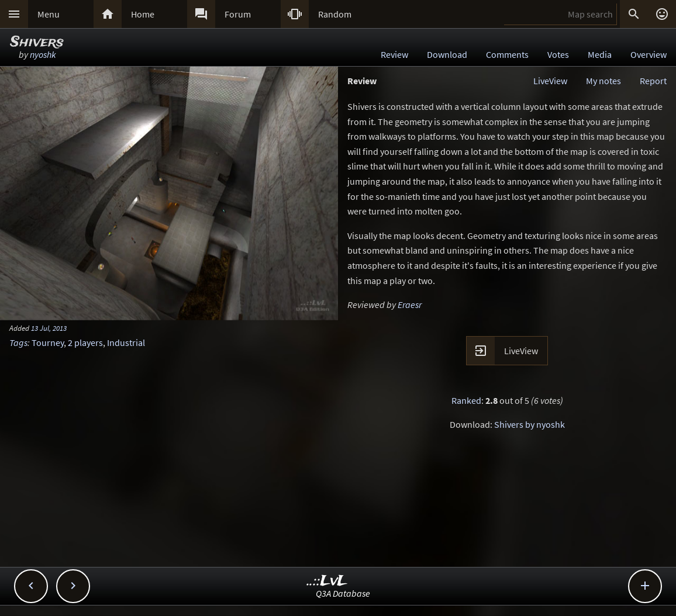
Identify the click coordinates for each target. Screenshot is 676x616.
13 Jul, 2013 (49, 328)
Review (394, 54)
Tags (18, 342)
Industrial (126, 342)
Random (335, 14)
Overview (649, 54)
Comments (507, 54)
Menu (49, 14)
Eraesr (410, 304)
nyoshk (43, 54)
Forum (238, 14)
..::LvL (327, 581)
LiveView (550, 81)
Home (143, 14)
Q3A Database (343, 593)
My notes (603, 81)
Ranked (466, 400)
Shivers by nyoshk (530, 424)
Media (600, 54)
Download (447, 54)
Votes (558, 54)
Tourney (48, 342)
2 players (85, 342)
